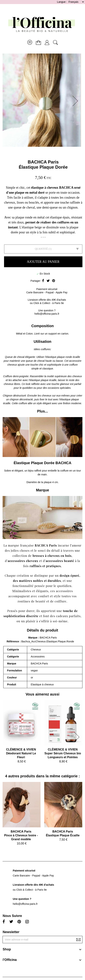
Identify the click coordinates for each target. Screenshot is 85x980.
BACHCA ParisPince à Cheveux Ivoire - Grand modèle (21, 835)
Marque (33, 638)
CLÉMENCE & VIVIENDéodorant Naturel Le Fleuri (21, 753)
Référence (13, 641)
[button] (76, 101)
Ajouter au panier (43, 262)
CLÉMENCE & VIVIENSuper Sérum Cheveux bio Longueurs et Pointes (63, 753)
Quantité (41, 249)
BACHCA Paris (43, 162)
